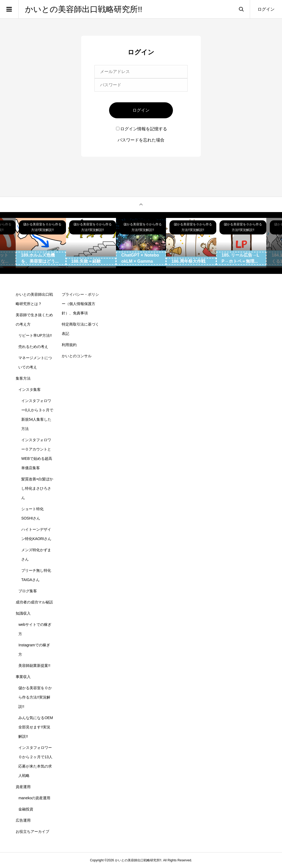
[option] (41, 243)
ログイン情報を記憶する (142, 129)
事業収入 (23, 677)
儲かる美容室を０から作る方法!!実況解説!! (35, 697)
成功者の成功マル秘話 (34, 602)
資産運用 (23, 787)
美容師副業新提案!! (34, 666)
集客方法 (23, 378)
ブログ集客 (28, 591)
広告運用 (23, 820)
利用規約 (69, 345)
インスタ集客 (30, 390)
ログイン (266, 9)
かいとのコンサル (77, 356)
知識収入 (23, 613)
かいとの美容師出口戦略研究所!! (84, 9)
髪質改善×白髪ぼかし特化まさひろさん (37, 488)
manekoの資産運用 (34, 798)
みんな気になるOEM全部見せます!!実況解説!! (36, 727)
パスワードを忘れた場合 (141, 140)
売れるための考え (33, 347)
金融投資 (26, 809)
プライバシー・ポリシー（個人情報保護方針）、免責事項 (80, 304)
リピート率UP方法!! (35, 335)
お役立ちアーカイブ (32, 832)
